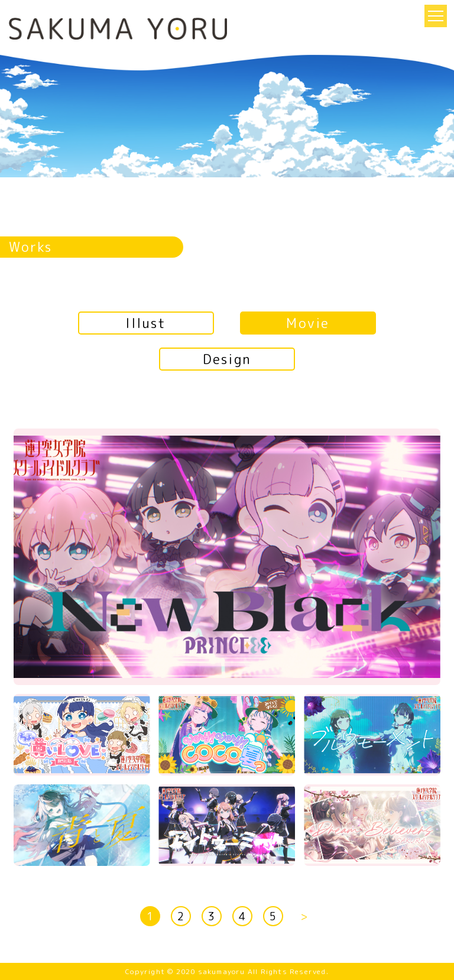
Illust (146, 323)
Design (227, 359)
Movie (308, 323)
